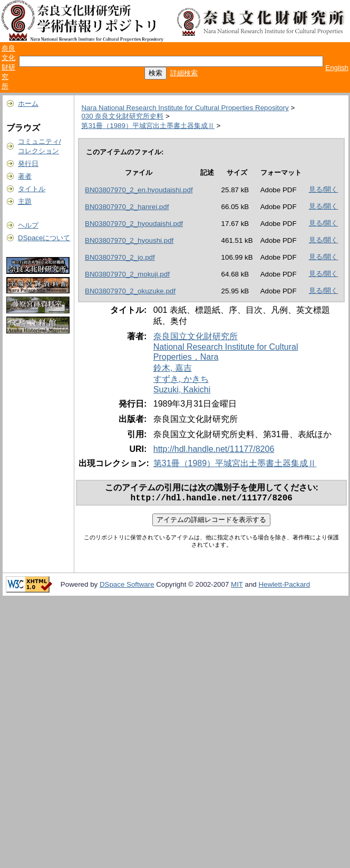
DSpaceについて (44, 238)
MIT (237, 586)
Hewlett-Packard (284, 586)
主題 (25, 201)
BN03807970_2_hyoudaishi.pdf (134, 224)
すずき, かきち (181, 379)
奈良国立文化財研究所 (196, 336)
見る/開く (324, 189)
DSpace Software (127, 586)
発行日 (28, 164)
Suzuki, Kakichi (182, 389)
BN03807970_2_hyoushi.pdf (129, 240)
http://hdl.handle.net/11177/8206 (214, 449)
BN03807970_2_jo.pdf (120, 257)
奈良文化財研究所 (8, 67)
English (337, 68)
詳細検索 (184, 73)
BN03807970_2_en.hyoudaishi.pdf (139, 190)
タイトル (32, 189)
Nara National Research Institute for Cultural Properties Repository (185, 108)
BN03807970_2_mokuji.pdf (127, 274)
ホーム (28, 103)
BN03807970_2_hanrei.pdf (127, 207)
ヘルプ (28, 225)
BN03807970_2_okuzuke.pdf (130, 291)
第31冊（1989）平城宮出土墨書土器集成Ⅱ (148, 126)
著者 (25, 176)
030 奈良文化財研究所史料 (122, 116)
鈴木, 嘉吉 (173, 368)
